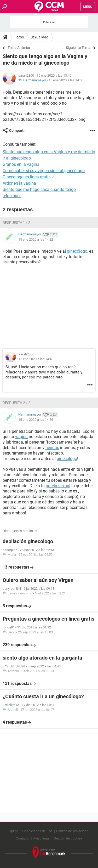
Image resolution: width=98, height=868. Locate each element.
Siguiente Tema (78, 48)
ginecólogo (77, 251)
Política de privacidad (72, 831)
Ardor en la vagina (19, 183)
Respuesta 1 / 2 (16, 223)
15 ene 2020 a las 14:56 (66, 80)
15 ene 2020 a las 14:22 (36, 239)
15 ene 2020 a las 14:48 (36, 359)
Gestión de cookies (68, 838)
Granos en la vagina (21, 164)
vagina (21, 437)
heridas (52, 448)
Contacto (22, 838)
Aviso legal (41, 838)
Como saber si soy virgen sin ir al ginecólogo (44, 171)
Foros (19, 37)
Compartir (18, 131)
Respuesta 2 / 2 (16, 403)
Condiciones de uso (37, 831)
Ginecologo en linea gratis (27, 177)
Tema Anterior (19, 48)
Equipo (13, 831)
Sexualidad (39, 37)
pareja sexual (58, 486)
